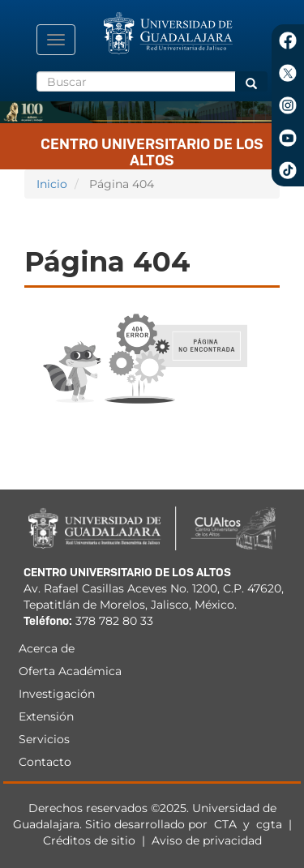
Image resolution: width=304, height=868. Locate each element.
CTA (227, 824)
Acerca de (47, 648)
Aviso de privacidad (207, 840)
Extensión (46, 716)
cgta (269, 824)
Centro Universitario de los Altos (152, 149)
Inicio (52, 184)
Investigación (57, 694)
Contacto (45, 762)
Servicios (44, 739)
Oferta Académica (70, 671)
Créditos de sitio (89, 840)
